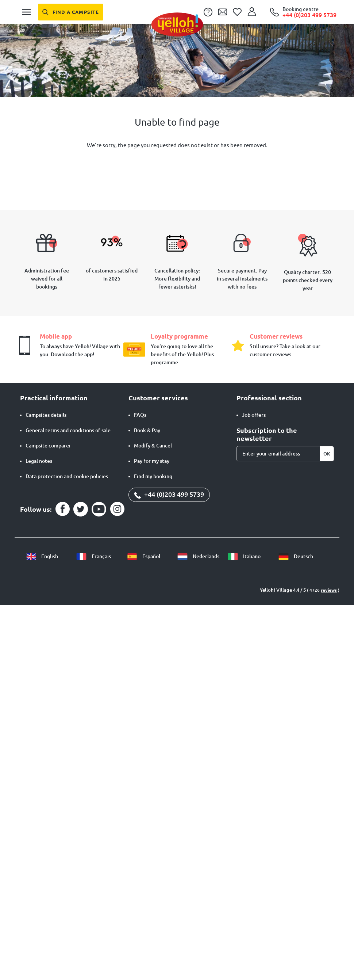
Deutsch (296, 556)
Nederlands (198, 556)
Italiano (244, 556)
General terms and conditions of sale (68, 430)
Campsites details (46, 415)
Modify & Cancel (153, 446)
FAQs (140, 415)
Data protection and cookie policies (67, 476)
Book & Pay (147, 430)
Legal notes (39, 461)
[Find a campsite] (71, 12)
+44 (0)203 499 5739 (169, 494)
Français (93, 556)
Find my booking (153, 476)
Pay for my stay (152, 461)
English (42, 556)
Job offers (254, 415)
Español (143, 556)
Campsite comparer (48, 446)
